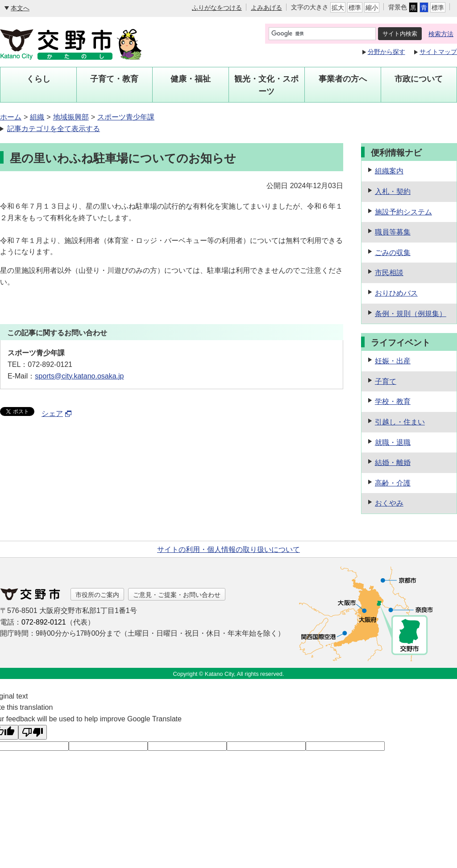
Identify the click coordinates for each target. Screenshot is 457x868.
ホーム (11, 117)
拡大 (338, 8)
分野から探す (386, 52)
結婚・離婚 (393, 463)
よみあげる (266, 8)
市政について (419, 79)
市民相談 (389, 273)
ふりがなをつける (217, 8)
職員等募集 (393, 232)
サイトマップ (438, 52)
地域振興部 (71, 117)
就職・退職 (393, 442)
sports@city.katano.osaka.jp (79, 376)
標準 (355, 8)
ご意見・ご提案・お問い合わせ (177, 595)
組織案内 (389, 171)
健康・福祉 (191, 79)
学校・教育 (393, 401)
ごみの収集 (393, 253)
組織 (37, 117)
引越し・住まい (400, 422)
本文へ (20, 8)
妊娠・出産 (393, 361)
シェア (57, 413)
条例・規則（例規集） (411, 314)
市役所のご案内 (97, 595)
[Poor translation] (33, 732)
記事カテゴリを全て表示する (54, 129)
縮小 (372, 8)
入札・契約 (393, 191)
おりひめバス (396, 293)
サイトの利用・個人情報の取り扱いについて (228, 549)
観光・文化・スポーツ (266, 85)
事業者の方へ (343, 79)
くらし (38, 79)
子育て (386, 381)
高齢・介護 (393, 483)
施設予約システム (403, 212)
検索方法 (441, 34)
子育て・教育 (114, 79)
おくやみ (389, 503)
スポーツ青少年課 (126, 117)
